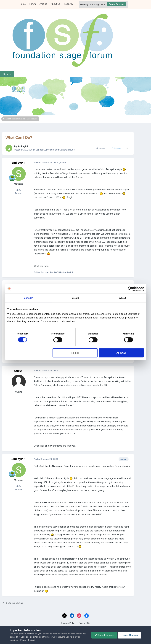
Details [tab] (76, 298)
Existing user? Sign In (92, 4)
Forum (33, 4)
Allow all (121, 353)
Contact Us (84, 623)
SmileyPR (23, 146)
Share (101, 148)
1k (19, 190)
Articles (43, 4)
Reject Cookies (130, 635)
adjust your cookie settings (28, 637)
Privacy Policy (68, 623)
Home (23, 4)
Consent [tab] (28, 298)
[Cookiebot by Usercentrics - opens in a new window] (130, 289)
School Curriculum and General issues (55, 150)
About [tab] (123, 298)
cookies (30, 634)
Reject (75, 353)
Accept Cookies (104, 635)
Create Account (116, 4)
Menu (7, 74)
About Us (56, 4)
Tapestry (70, 4)
